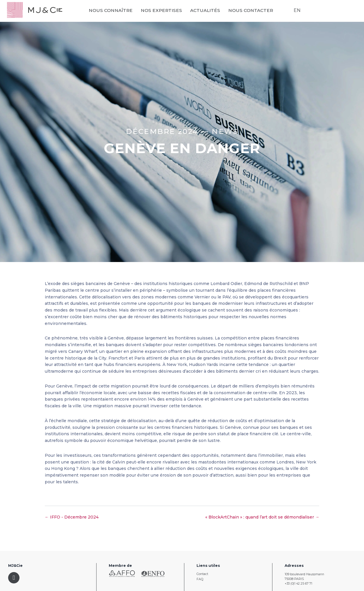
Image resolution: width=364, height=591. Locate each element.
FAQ (200, 579)
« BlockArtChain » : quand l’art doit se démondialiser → (262, 517)
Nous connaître (116, 12)
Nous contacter (256, 12)
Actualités (210, 12)
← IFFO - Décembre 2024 (72, 517)
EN (296, 12)
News (225, 131)
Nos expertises (166, 12)
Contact (202, 574)
